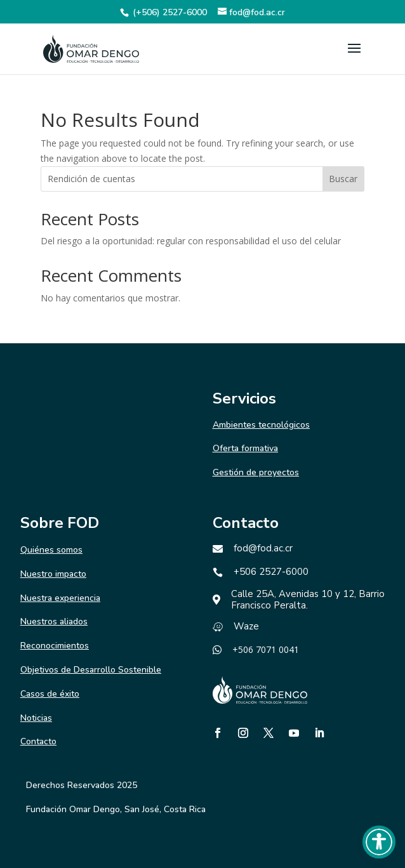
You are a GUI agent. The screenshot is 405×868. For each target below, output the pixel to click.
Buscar (343, 179)
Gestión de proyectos (256, 472)
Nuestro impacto (53, 574)
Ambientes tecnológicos (261, 425)
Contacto (38, 741)
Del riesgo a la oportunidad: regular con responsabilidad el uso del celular (191, 241)
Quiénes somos (51, 550)
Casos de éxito (50, 694)
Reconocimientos (55, 646)
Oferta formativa (245, 448)
